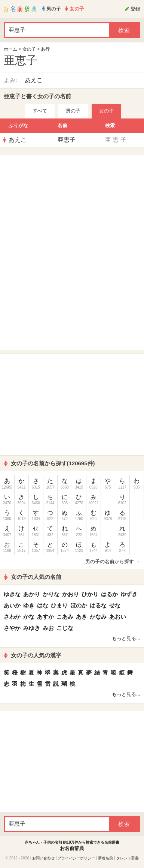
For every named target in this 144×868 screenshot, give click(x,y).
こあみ (65, 617)
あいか (12, 605)
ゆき (29, 605)
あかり (32, 594)
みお (48, 628)
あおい (118, 617)
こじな (65, 628)
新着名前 (105, 858)
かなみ (98, 617)
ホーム (10, 49)
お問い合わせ (43, 858)
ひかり (90, 594)
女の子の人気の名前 (33, 577)
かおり (71, 594)
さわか (12, 617)
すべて (40, 111)
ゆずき (129, 594)
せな (115, 605)
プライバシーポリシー (76, 858)
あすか (45, 617)
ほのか (79, 605)
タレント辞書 (128, 858)
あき (82, 617)
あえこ (34, 80)
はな (43, 605)
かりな (51, 594)
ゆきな (12, 594)
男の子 (73, 111)
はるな (98, 605)
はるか (109, 594)
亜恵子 (67, 140)
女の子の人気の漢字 (33, 655)
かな (29, 617)
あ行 (45, 49)
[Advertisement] (72, 205)
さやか (12, 628)
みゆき (32, 628)
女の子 (29, 49)
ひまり (59, 605)
